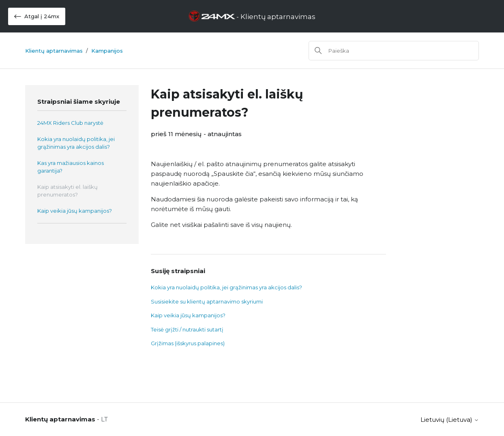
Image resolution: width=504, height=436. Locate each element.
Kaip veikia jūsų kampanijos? (75, 211)
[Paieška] (394, 51)
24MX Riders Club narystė (70, 123)
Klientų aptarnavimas (54, 51)
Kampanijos (107, 51)
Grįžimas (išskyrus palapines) (188, 343)
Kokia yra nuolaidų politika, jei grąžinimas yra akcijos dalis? (76, 143)
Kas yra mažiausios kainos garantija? (71, 167)
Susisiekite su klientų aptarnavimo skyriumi (207, 301)
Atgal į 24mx (37, 16)
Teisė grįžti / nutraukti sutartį (187, 329)
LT (104, 419)
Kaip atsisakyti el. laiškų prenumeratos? (68, 191)
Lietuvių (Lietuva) (450, 420)
